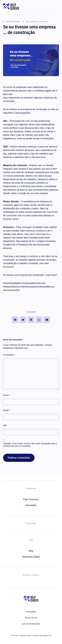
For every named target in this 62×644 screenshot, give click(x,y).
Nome (7, 395)
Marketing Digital (31, 557)
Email (6, 410)
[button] (15, 320)
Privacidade (31, 612)
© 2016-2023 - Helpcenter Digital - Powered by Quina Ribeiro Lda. (31, 635)
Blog (31, 551)
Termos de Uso (31, 618)
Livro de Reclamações (31, 624)
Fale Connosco (31, 499)
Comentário (9, 355)
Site (5, 425)
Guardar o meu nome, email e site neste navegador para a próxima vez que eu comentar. (30, 445)
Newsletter (31, 505)
